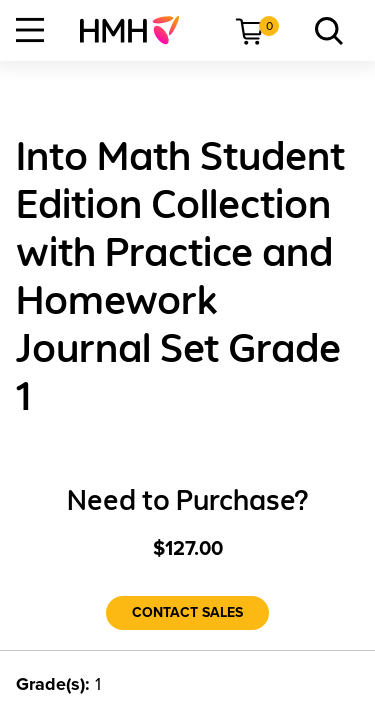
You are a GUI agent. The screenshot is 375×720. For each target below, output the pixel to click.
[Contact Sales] (187, 613)
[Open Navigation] (30, 30)
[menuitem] (137, 30)
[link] (137, 30)
